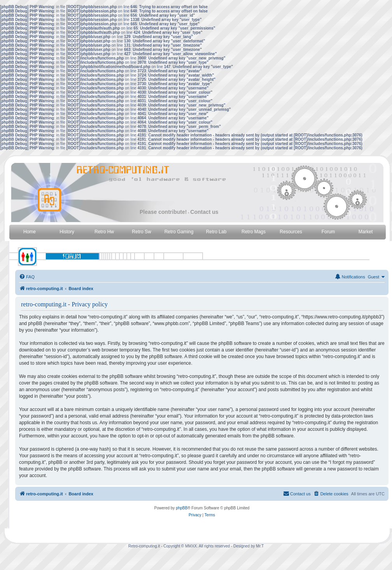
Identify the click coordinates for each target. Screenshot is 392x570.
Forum (328, 232)
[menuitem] (27, 277)
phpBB (182, 508)
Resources (291, 232)
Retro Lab (216, 232)
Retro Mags (254, 232)
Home (30, 232)
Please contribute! (163, 212)
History (67, 232)
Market (366, 232)
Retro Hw (104, 232)
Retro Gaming (179, 232)
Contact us (204, 212)
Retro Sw (141, 232)
